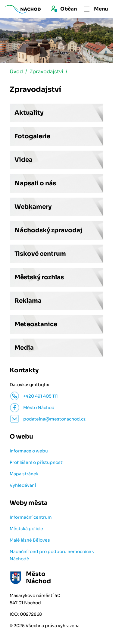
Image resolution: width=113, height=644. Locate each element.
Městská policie (26, 529)
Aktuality (29, 113)
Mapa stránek (24, 474)
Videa (24, 160)
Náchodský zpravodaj (48, 230)
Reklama (28, 301)
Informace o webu (29, 451)
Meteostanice (36, 324)
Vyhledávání (23, 485)
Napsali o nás (35, 183)
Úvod (16, 72)
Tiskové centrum (40, 254)
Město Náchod (39, 408)
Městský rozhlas (39, 277)
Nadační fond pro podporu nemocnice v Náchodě (52, 555)
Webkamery (33, 207)
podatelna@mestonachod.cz (54, 419)
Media (24, 348)
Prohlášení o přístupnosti (37, 462)
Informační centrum (31, 517)
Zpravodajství (46, 72)
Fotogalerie (32, 136)
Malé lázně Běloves (30, 540)
